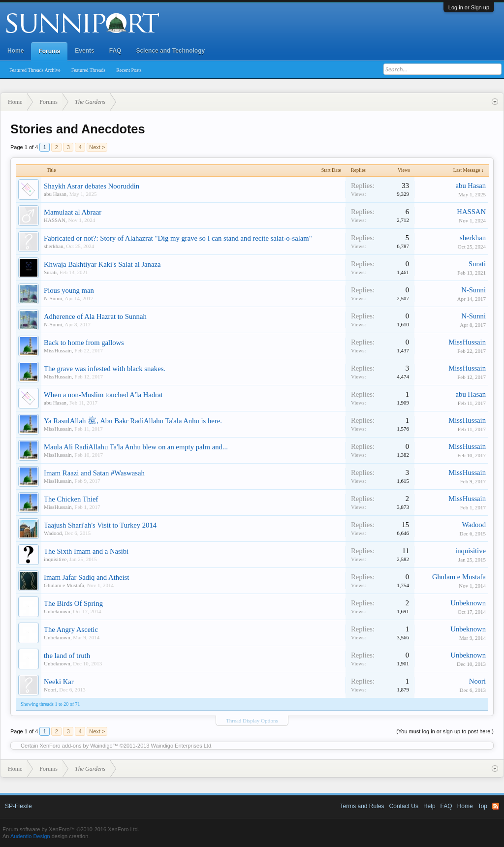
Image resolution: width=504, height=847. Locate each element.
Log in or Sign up (469, 7)
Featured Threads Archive (35, 70)
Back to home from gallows (84, 343)
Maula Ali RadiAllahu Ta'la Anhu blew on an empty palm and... (136, 447)
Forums (49, 51)
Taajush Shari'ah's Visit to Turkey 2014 (100, 525)
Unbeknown (57, 611)
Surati (50, 272)
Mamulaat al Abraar (73, 212)
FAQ (115, 51)
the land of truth (67, 656)
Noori (50, 690)
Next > (97, 147)
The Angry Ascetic (71, 629)
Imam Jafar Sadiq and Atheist (86, 577)
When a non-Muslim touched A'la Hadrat (103, 395)
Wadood (53, 533)
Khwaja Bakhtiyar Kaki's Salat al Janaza (102, 264)
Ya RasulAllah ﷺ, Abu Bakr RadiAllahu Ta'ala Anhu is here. (133, 421)
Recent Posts (129, 70)
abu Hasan (55, 194)
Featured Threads (89, 70)
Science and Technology (170, 51)
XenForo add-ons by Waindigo (76, 746)
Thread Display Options (252, 721)
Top (483, 806)
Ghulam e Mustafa (64, 585)
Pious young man (69, 290)
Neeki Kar (59, 682)
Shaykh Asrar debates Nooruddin (92, 186)
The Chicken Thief (71, 499)
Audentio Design (30, 836)
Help (429, 806)
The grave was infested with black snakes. (105, 369)
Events (84, 51)
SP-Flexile (18, 806)
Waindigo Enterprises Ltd (181, 746)
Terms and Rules (362, 806)
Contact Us (404, 806)
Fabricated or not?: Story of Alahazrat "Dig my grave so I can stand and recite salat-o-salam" (178, 238)
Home (16, 51)
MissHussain (58, 350)
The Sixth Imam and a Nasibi (86, 551)
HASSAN (55, 220)
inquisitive (55, 559)
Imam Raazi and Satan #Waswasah (94, 473)
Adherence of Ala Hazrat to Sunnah (95, 316)
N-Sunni (53, 298)
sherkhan (54, 246)
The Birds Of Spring (73, 603)
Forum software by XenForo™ (71, 829)
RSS (496, 806)
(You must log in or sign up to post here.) (445, 731)
